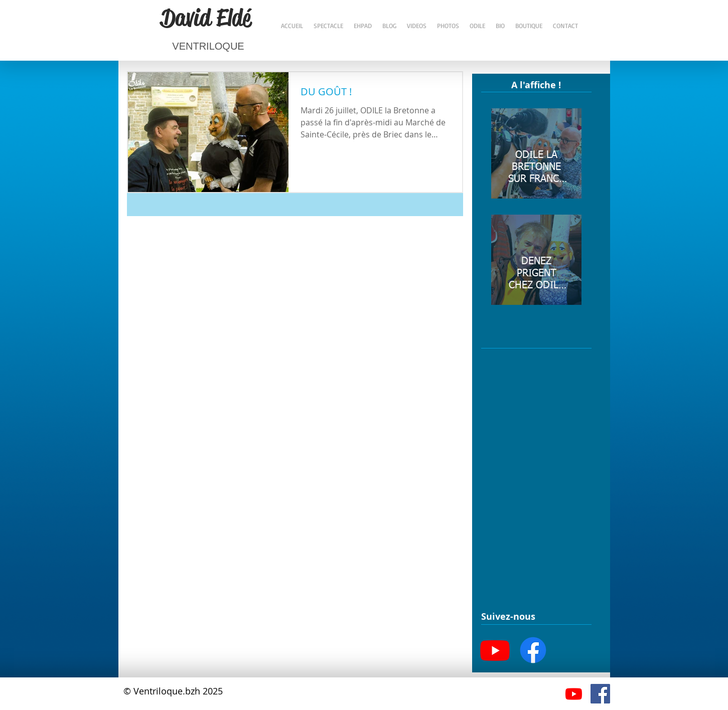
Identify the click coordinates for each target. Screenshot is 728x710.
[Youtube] (495, 650)
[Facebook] (533, 650)
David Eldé (206, 18)
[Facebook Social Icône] (600, 694)
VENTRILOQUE (208, 46)
